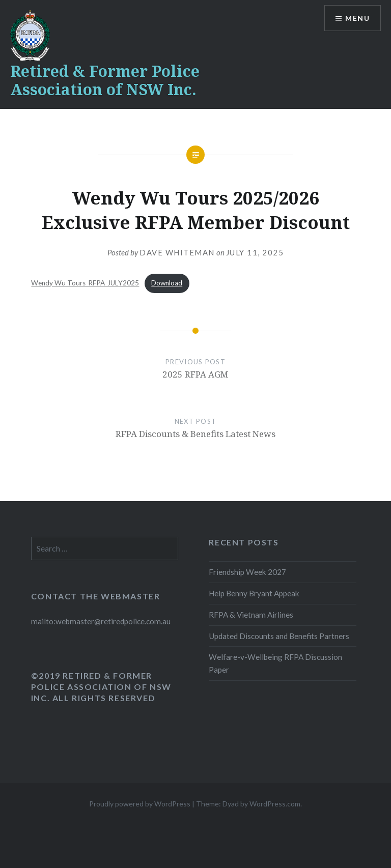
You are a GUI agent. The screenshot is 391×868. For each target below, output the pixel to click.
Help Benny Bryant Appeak (254, 593)
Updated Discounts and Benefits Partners (279, 636)
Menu (357, 18)
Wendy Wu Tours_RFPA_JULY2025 (85, 283)
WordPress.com (275, 804)
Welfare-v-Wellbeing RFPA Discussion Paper (275, 663)
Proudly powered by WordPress (140, 804)
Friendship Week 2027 (247, 572)
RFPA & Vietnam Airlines (251, 615)
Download (167, 283)
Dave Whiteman (177, 252)
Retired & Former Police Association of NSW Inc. (105, 80)
